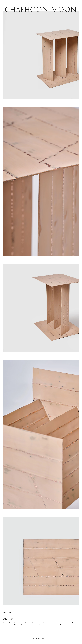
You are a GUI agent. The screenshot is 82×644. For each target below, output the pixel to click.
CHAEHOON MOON (41, 9)
